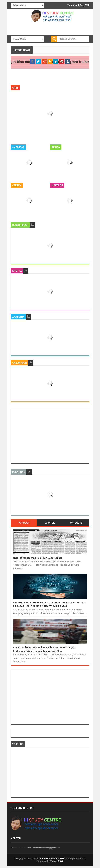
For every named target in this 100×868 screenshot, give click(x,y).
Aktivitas (18, 147)
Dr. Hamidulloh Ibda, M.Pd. (52, 859)
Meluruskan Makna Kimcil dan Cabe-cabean (38, 558)
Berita (56, 147)
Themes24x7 (57, 861)
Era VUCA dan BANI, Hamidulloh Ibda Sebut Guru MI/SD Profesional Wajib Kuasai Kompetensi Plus (44, 649)
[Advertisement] (50, 436)
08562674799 (20, 848)
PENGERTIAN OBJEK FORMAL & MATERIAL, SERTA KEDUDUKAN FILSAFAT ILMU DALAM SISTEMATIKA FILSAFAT (49, 604)
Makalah (57, 185)
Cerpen (17, 185)
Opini (15, 88)
